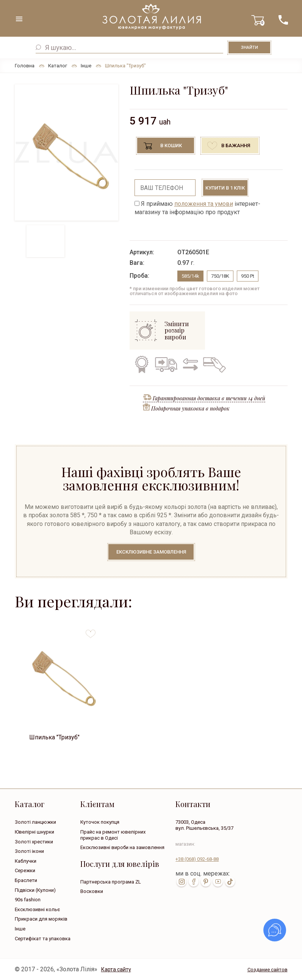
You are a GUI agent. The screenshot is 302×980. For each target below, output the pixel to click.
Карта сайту (116, 969)
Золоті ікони (29, 851)
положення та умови (204, 204)
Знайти (250, 47)
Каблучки (26, 861)
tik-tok (230, 882)
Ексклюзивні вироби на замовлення (122, 847)
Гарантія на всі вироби (141, 364)
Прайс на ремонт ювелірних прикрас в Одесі (113, 835)
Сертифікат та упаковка (43, 939)
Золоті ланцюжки (35, 822)
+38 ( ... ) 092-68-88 (283, 20)
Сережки (25, 870)
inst (182, 882)
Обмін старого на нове (189, 364)
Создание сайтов (268, 970)
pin (206, 882)
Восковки (92, 891)
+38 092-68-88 (197, 859)
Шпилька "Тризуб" (54, 737)
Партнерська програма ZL (111, 882)
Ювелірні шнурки (34, 832)
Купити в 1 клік (225, 188)
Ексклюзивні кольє (37, 909)
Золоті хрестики (34, 842)
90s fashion (28, 900)
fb (194, 882)
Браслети (26, 880)
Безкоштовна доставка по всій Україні (166, 364)
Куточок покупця (100, 822)
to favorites (91, 631)
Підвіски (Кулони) (35, 890)
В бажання (236, 145)
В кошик (171, 145)
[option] (67, 152)
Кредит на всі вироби (213, 364)
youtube (218, 882)
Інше (20, 929)
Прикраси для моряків (41, 919)
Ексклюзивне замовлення (151, 552)
